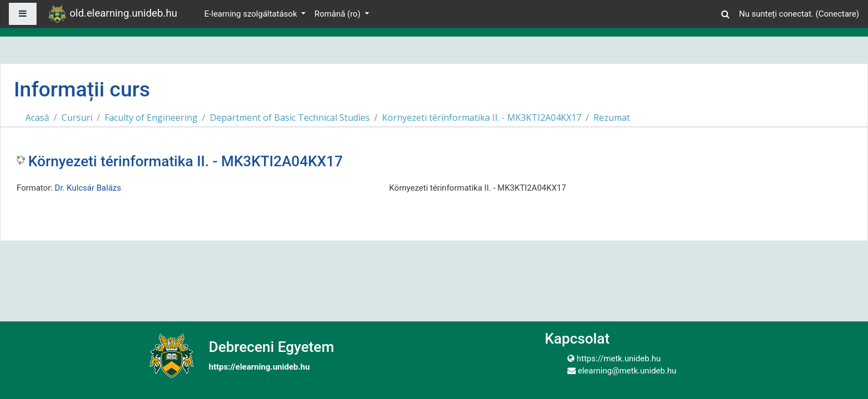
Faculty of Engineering (151, 117)
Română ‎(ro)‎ (339, 14)
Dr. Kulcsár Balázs (88, 188)
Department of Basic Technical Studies (290, 117)
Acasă (37, 117)
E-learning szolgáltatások (252, 14)
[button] (726, 12)
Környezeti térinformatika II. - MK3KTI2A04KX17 (482, 117)
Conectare (837, 14)
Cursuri (77, 117)
